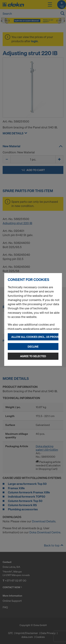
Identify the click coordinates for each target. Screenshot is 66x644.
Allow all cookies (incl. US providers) (35, 337)
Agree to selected (33, 356)
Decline (33, 347)
